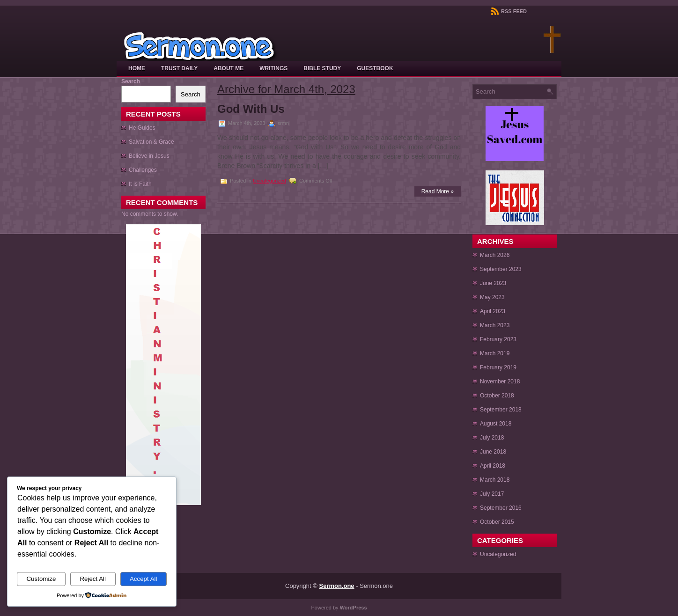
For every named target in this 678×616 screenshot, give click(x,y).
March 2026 (495, 255)
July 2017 (492, 494)
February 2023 (498, 339)
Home (137, 68)
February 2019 (498, 367)
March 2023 (495, 325)
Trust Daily (179, 68)
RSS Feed (509, 11)
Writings (273, 68)
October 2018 (497, 396)
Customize (41, 579)
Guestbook (375, 68)
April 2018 (493, 466)
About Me (228, 68)
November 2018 (500, 381)
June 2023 (493, 283)
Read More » (438, 191)
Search (131, 81)
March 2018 (495, 480)
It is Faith (140, 184)
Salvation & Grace (151, 142)
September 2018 (501, 410)
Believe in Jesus (149, 156)
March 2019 (495, 353)
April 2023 (493, 311)
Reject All (93, 579)
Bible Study (322, 68)
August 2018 (496, 424)
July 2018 (492, 438)
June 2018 (493, 452)
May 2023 (492, 297)
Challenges (143, 170)
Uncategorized (269, 181)
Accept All (144, 579)
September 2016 (501, 508)
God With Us (251, 109)
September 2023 (501, 269)
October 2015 (497, 522)
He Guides (142, 128)
